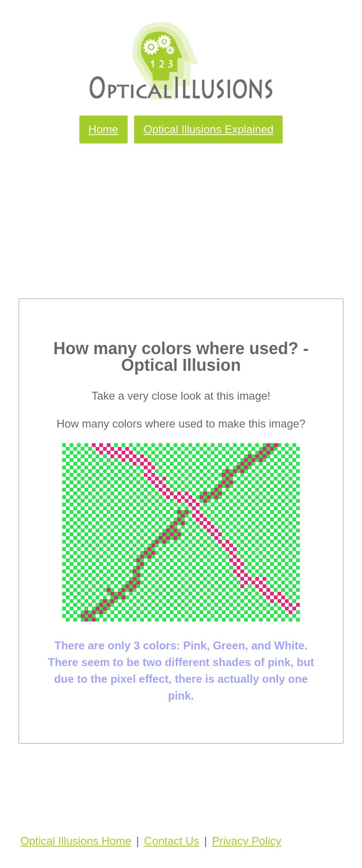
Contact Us (171, 841)
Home (103, 129)
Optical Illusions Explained (208, 129)
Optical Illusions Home (76, 841)
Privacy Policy (247, 841)
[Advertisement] (181, 215)
